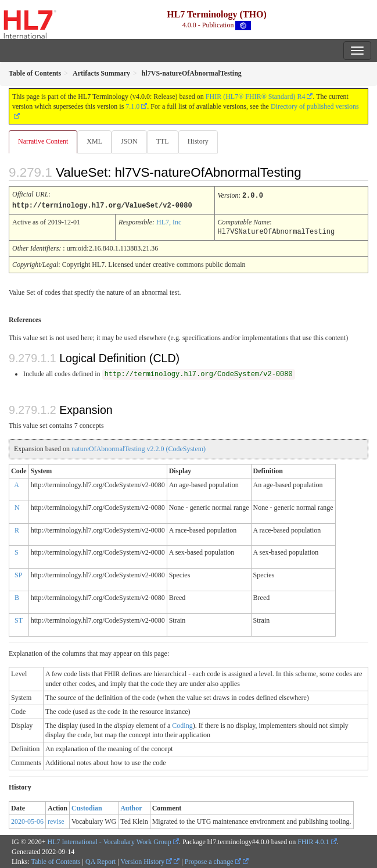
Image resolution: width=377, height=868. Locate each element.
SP (18, 574)
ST (19, 619)
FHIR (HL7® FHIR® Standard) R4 (256, 97)
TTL (163, 141)
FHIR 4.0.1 (313, 841)
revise (56, 820)
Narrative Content (43, 141)
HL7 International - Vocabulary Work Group (109, 841)
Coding (182, 724)
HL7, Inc (169, 222)
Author (131, 807)
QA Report (100, 860)
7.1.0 (132, 106)
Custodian (87, 807)
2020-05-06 (27, 820)
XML (94, 141)
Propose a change (213, 860)
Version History (147, 860)
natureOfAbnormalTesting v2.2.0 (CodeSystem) (139, 448)
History (198, 141)
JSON (129, 141)
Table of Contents (55, 860)
